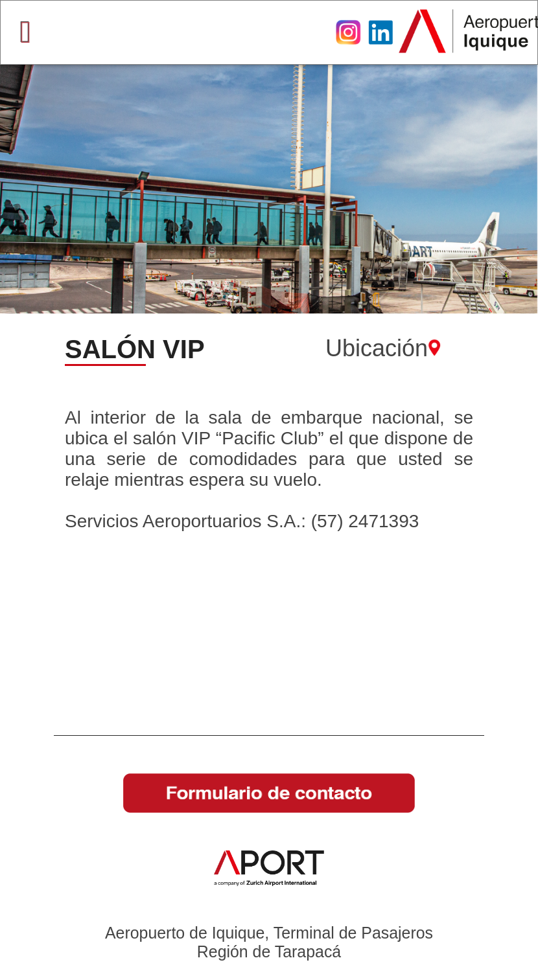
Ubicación (383, 348)
